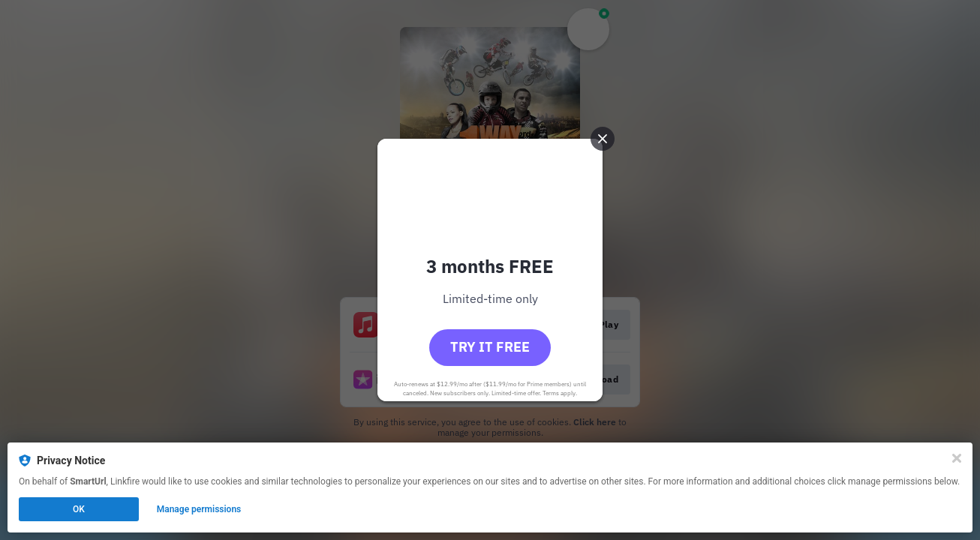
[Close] (957, 458)
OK (79, 509)
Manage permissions (199, 509)
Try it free (490, 347)
